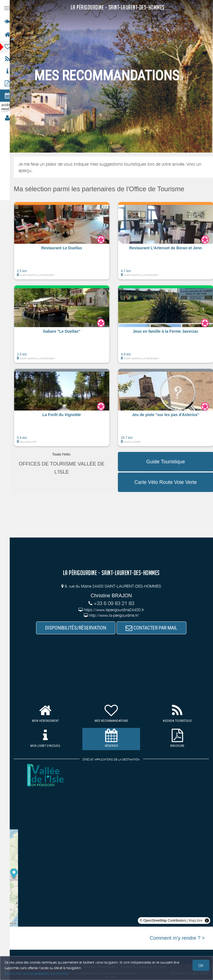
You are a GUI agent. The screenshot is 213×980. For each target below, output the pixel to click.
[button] (67, 243)
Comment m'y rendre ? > (177, 938)
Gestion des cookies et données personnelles (37, 973)
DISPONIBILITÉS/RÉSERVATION (78, 628)
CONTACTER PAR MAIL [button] (154, 628)
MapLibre (196, 921)
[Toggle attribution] (207, 921)
